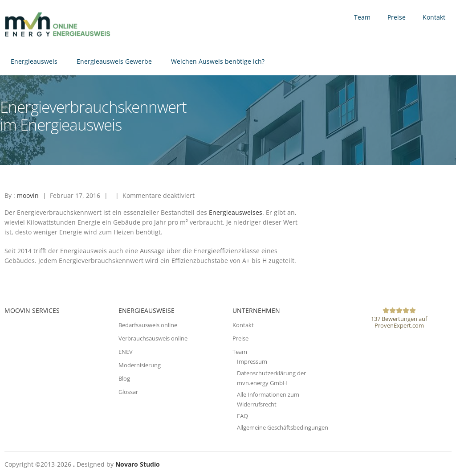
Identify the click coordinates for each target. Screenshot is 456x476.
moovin (28, 195)
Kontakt (434, 17)
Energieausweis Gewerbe (114, 61)
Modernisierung (140, 365)
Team (362, 17)
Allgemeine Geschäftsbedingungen (283, 427)
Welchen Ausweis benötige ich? (218, 61)
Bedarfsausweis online (148, 325)
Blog (124, 378)
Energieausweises (236, 212)
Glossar (128, 392)
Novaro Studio (138, 464)
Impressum (252, 361)
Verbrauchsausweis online (153, 338)
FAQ (242, 416)
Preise (397, 17)
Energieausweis (34, 61)
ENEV (126, 352)
